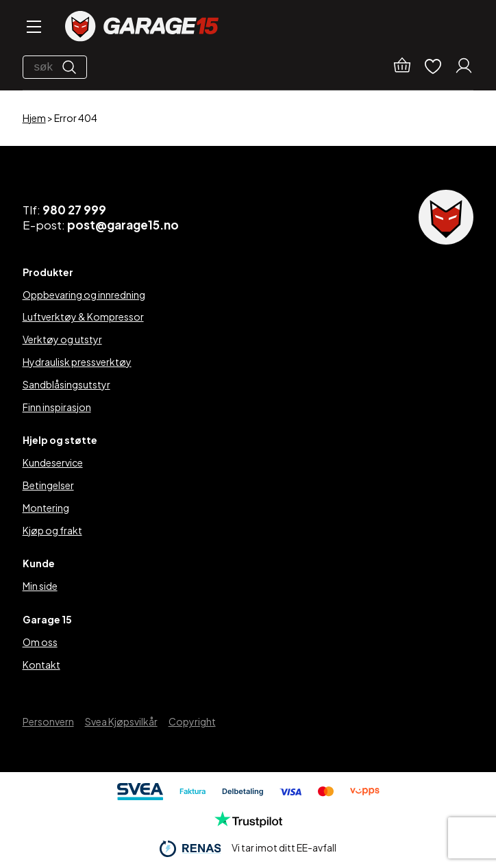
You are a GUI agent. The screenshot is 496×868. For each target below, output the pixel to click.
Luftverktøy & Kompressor (83, 317)
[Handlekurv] (402, 67)
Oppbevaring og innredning (84, 295)
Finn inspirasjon (57, 407)
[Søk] (73, 67)
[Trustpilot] (248, 823)
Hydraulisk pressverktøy (77, 362)
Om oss (40, 642)
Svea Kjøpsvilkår (121, 721)
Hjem (34, 118)
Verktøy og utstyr (62, 339)
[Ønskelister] (433, 67)
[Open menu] (33, 28)
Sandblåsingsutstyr (66, 384)
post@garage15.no (123, 225)
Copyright (192, 721)
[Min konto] (464, 67)
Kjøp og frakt (52, 530)
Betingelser (48, 485)
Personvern (48, 721)
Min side (40, 586)
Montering (46, 508)
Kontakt (41, 665)
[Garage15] (142, 28)
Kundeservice (53, 462)
